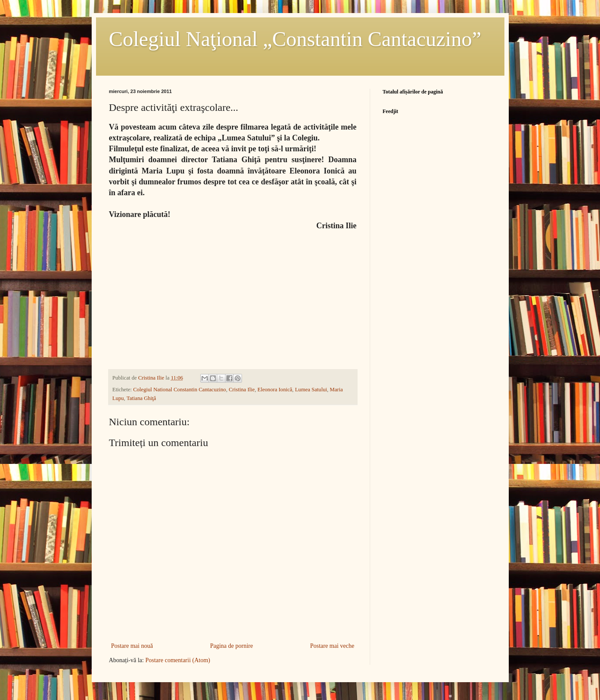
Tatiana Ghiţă (141, 398)
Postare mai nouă (132, 646)
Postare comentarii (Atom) (177, 660)
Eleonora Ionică (275, 390)
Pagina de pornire (231, 646)
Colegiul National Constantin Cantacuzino (179, 390)
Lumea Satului (311, 390)
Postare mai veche (332, 646)
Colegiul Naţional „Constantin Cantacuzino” (295, 39)
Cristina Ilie (242, 390)
